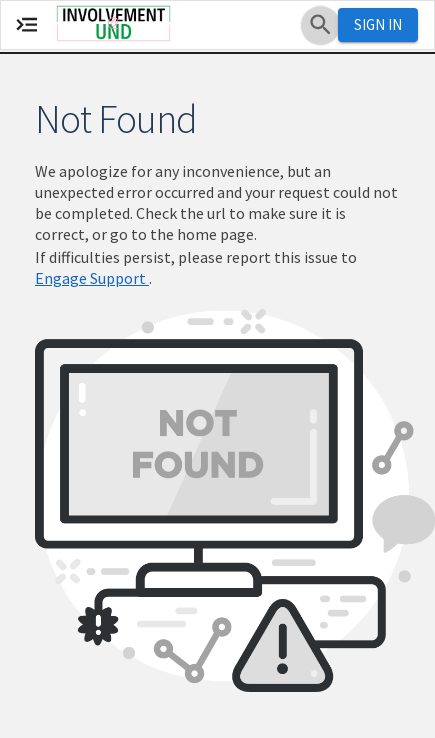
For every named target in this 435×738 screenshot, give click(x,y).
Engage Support (92, 278)
